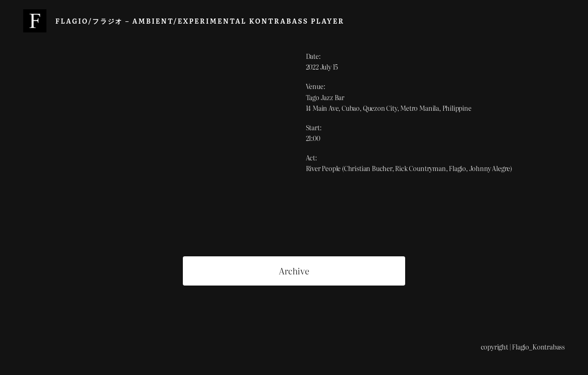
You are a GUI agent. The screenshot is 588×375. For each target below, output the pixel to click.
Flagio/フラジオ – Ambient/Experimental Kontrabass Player (200, 21)
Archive (294, 271)
